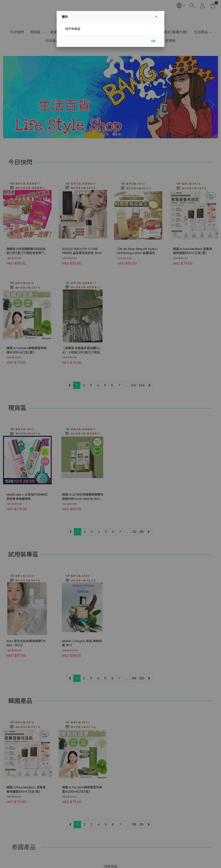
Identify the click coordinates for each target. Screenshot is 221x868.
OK (153, 41)
